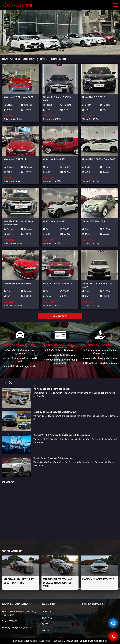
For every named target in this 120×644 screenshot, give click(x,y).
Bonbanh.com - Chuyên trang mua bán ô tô (85, 641)
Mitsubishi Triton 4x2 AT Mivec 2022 (58, 98)
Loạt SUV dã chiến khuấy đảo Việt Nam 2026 (55, 412)
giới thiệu (47, 618)
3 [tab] (63, 51)
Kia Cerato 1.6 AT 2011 (15, 159)
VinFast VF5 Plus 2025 (54, 159)
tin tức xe (47, 624)
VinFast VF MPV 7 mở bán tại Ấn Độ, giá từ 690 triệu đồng (62, 435)
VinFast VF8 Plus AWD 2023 (18, 283)
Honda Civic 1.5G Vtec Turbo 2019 (99, 159)
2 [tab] (60, 51)
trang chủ (47, 612)
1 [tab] (57, 51)
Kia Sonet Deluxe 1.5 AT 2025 (58, 283)
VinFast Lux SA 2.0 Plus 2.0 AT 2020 (97, 285)
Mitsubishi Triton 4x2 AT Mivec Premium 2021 (19, 223)
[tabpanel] (60, 32)
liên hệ (46, 630)
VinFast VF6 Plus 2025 (54, 221)
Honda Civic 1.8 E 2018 (94, 97)
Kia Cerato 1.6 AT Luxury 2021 (19, 97)
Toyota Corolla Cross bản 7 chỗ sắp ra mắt (53, 458)
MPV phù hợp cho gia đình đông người (52, 389)
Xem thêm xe (60, 316)
